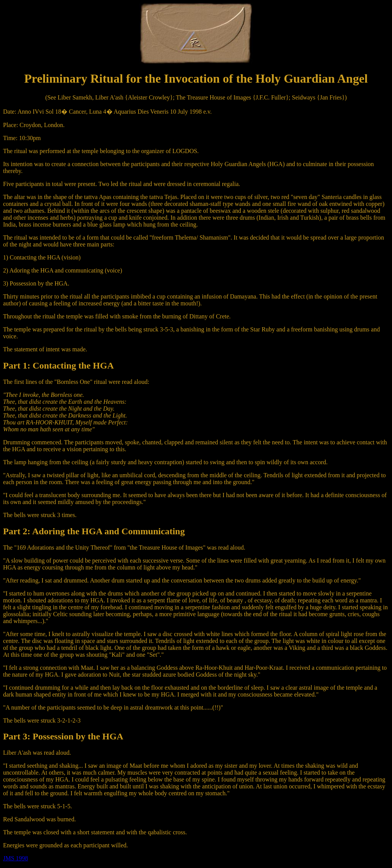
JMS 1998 (16, 858)
